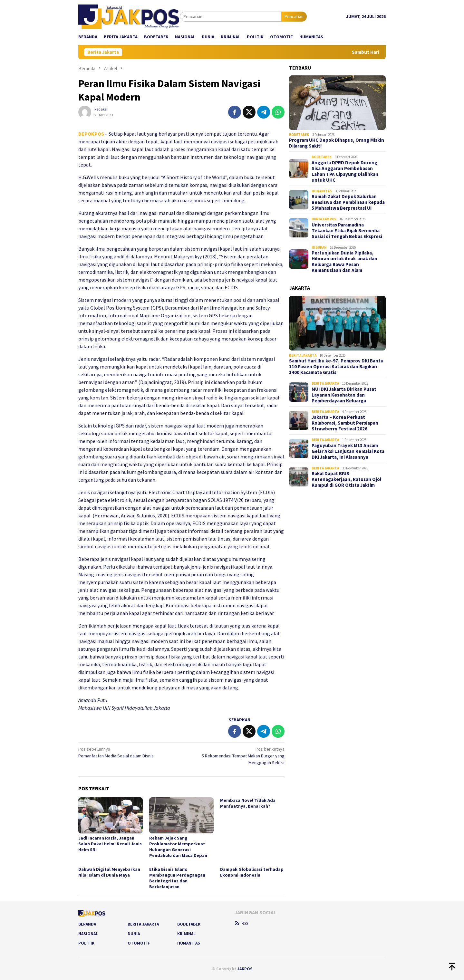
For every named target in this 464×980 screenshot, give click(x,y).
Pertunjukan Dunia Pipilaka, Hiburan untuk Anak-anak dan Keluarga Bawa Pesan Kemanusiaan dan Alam (344, 262)
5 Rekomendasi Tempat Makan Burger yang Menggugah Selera (235, 756)
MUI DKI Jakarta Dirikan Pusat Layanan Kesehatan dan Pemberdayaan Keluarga (344, 395)
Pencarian (294, 16)
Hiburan (319, 247)
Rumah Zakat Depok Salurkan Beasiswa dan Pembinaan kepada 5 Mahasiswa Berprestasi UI (348, 202)
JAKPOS (245, 969)
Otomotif (139, 943)
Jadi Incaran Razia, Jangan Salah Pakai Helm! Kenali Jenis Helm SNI (110, 844)
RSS (241, 923)
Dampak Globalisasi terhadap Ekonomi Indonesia (252, 872)
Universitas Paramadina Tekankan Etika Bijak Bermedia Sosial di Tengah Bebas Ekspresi (347, 231)
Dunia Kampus (324, 219)
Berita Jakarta (303, 355)
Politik (86, 943)
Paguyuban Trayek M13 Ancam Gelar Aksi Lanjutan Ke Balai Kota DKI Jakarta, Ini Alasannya (348, 451)
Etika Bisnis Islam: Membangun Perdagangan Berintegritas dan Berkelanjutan (177, 878)
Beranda (87, 924)
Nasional (88, 934)
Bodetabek (299, 135)
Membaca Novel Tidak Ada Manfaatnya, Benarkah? (248, 803)
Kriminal (186, 934)
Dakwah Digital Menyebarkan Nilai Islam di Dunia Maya (109, 872)
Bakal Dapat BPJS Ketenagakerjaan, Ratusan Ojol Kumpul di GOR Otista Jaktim (346, 479)
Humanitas (322, 191)
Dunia (134, 934)
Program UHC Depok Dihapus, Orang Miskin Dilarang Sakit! (337, 143)
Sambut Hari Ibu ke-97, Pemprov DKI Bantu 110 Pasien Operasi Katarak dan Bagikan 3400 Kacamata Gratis (336, 367)
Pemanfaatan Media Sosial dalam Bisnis (128, 752)
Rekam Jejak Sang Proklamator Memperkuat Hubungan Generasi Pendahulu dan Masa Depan (178, 847)
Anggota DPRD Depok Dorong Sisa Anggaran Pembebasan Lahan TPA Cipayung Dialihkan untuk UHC (345, 171)
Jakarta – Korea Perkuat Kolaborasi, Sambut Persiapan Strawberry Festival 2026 (345, 423)
